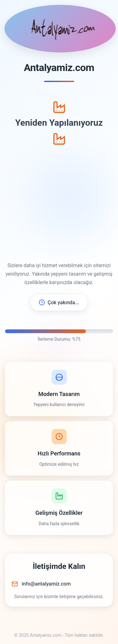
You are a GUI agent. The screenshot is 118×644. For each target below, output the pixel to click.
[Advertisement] (59, 203)
